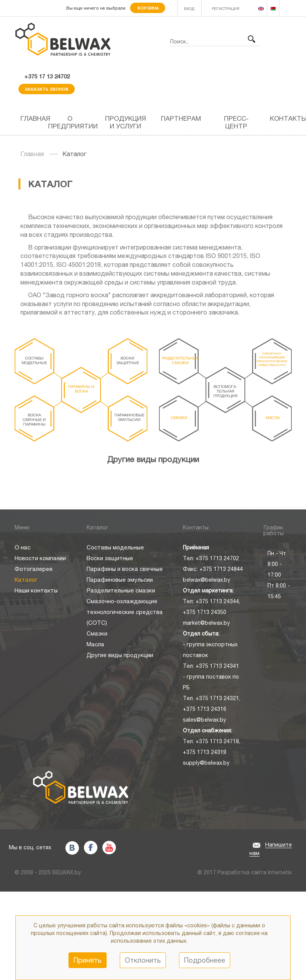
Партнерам (181, 118)
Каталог (26, 580)
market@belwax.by (206, 623)
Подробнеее (205, 960)
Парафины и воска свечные (125, 569)
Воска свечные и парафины (34, 419)
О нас (23, 547)
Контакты (281, 118)
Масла (273, 418)
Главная (31, 118)
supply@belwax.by (206, 763)
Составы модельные (34, 360)
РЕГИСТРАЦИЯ (226, 8)
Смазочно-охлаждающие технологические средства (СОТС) (272, 359)
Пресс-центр (236, 122)
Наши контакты (36, 590)
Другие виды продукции (153, 459)
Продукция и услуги (125, 122)
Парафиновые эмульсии (129, 417)
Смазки (179, 418)
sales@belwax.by (204, 720)
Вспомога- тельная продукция (225, 391)
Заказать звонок (47, 89)
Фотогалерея (33, 569)
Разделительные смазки (180, 360)
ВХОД (189, 8)
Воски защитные (128, 360)
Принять (88, 960)
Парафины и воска (81, 389)
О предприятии (73, 122)
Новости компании (40, 558)
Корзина (148, 8)
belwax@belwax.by (207, 580)
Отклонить (143, 960)
